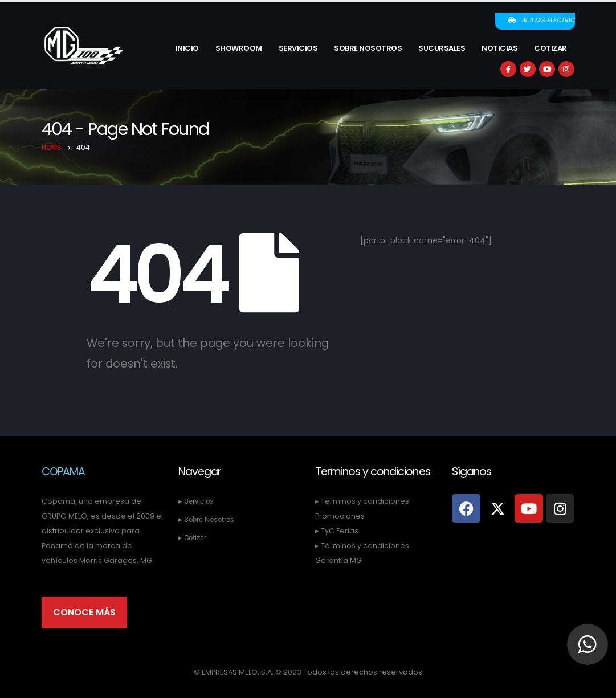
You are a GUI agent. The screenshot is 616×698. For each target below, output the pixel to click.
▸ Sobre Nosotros (206, 519)
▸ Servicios (196, 501)
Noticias (499, 48)
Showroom (239, 48)
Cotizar (550, 48)
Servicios (298, 48)
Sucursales (442, 48)
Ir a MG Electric (541, 20)
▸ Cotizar (192, 538)
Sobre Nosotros (368, 48)
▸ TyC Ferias (337, 531)
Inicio (187, 48)
